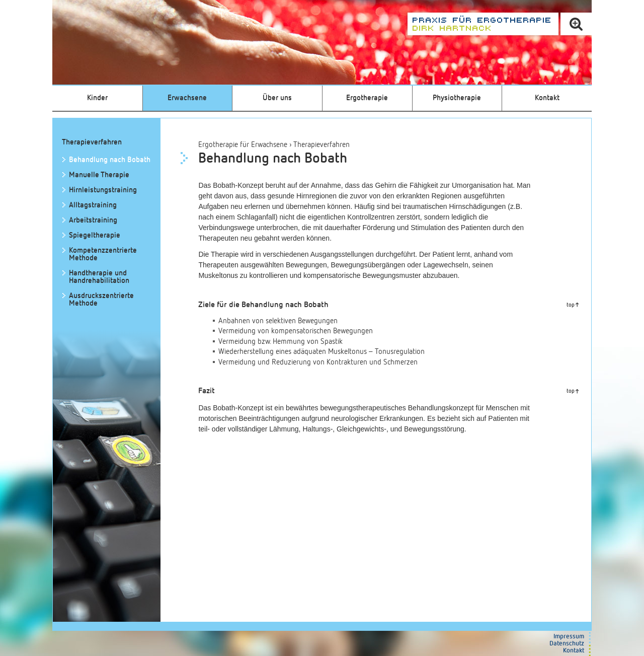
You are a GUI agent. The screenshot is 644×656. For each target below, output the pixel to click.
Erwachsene (187, 98)
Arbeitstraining (93, 220)
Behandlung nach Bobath (110, 160)
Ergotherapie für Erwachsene (243, 145)
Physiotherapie (457, 98)
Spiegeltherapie (95, 235)
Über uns (277, 98)
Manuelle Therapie (99, 175)
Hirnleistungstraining (103, 190)
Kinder (97, 98)
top (571, 305)
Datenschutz (567, 644)
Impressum (569, 637)
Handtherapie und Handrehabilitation (99, 277)
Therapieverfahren (321, 145)
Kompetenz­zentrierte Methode (103, 254)
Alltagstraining (93, 205)
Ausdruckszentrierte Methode (101, 300)
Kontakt (547, 98)
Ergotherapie (367, 98)
